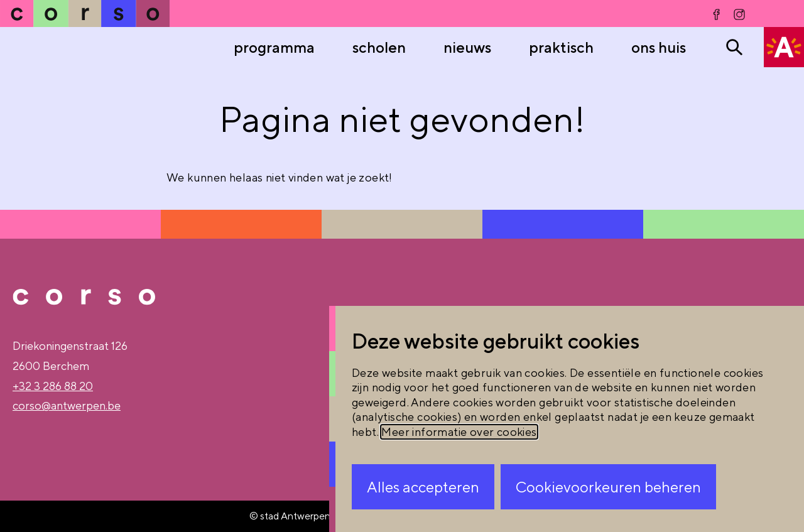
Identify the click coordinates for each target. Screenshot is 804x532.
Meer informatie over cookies (459, 432)
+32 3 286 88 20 (53, 386)
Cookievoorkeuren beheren (608, 487)
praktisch (561, 47)
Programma (274, 47)
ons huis (659, 47)
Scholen (379, 47)
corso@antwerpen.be (67, 405)
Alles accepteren (423, 487)
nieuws (467, 47)
